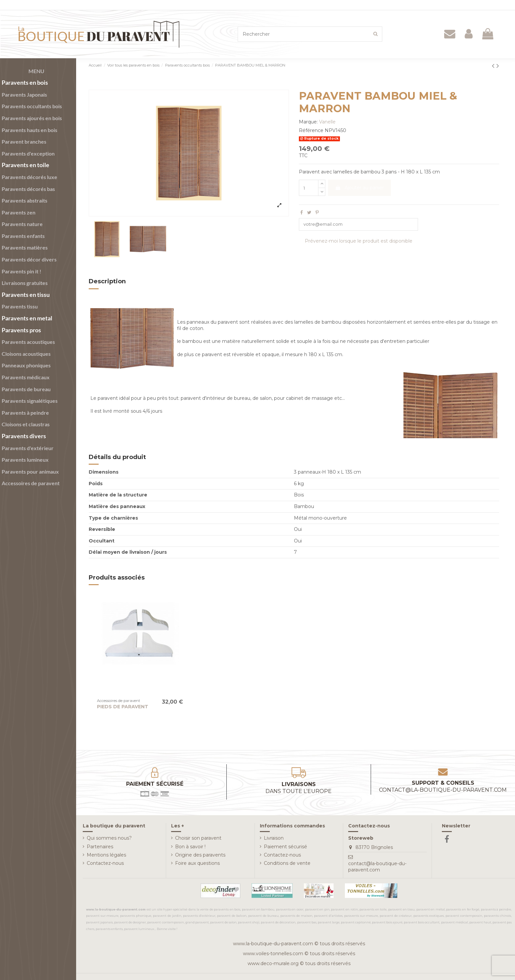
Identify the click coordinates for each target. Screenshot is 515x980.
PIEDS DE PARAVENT (123, 707)
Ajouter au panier (359, 188)
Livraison (274, 838)
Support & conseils (443, 786)
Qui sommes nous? (109, 838)
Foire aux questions (197, 863)
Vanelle (327, 122)
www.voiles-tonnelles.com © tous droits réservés (299, 954)
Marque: (308, 122)
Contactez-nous (105, 863)
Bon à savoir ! (190, 847)
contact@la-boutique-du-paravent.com (377, 867)
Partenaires (100, 847)
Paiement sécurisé (285, 847)
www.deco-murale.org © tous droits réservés (299, 963)
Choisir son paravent (198, 838)
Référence (311, 130)
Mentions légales (106, 855)
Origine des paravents (200, 855)
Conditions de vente (287, 863)
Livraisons (299, 788)
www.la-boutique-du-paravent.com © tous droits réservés (299, 944)
